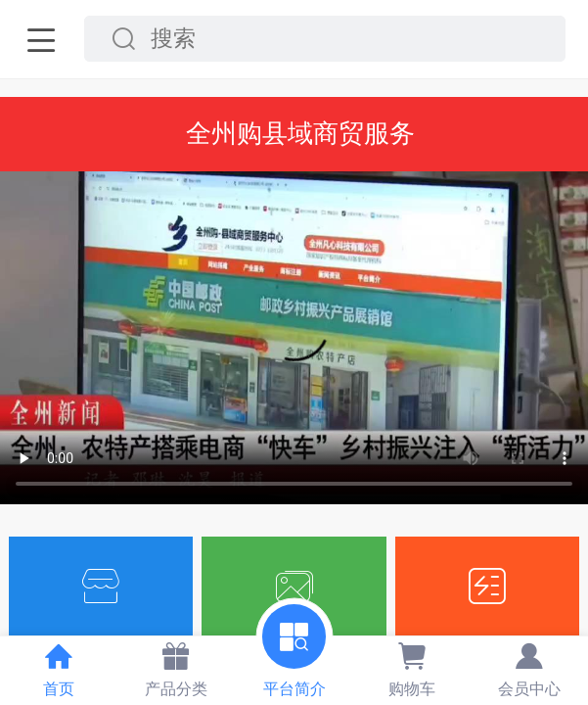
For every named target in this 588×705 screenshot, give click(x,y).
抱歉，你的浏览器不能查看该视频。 (294, 338)
